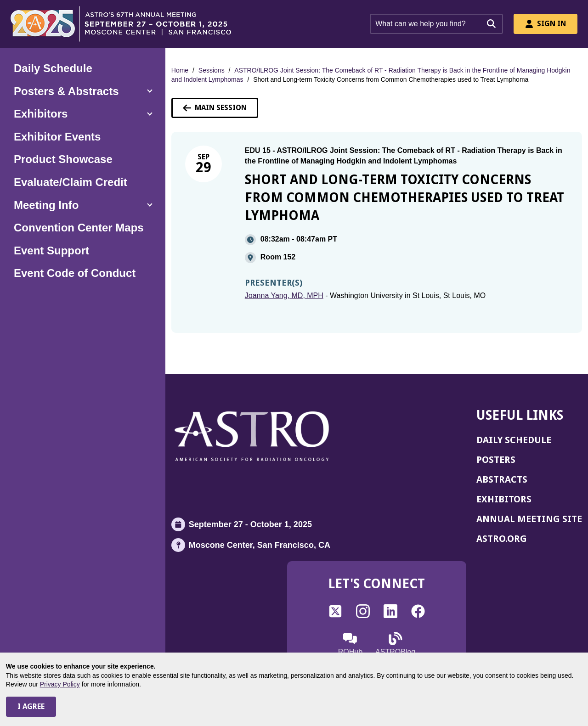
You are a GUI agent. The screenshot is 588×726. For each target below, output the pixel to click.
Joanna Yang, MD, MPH (284, 295)
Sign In (546, 24)
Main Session (215, 108)
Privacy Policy (60, 684)
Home (180, 70)
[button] (83, 91)
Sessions (212, 70)
